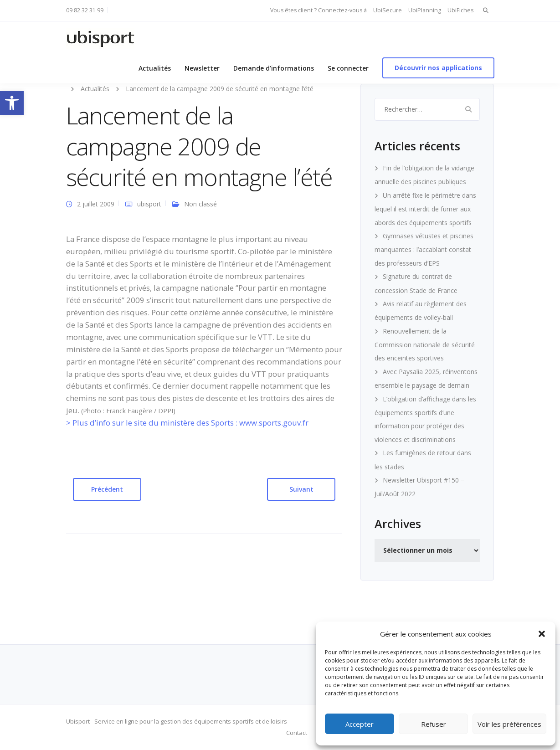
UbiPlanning (425, 10)
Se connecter (348, 68)
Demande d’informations (274, 68)
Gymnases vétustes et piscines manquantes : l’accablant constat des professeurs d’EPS (424, 249)
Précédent (107, 489)
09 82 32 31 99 (85, 10)
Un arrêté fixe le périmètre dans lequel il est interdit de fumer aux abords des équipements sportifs (425, 209)
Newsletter (202, 68)
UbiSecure (388, 10)
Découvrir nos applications (438, 68)
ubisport (149, 204)
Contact (297, 733)
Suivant (301, 489)
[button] (12, 103)
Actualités (155, 68)
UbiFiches (460, 10)
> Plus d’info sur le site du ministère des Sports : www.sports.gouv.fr (187, 423)
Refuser (434, 724)
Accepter (360, 724)
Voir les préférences (509, 724)
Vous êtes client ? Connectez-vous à (319, 10)
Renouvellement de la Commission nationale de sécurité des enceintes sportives (425, 345)
